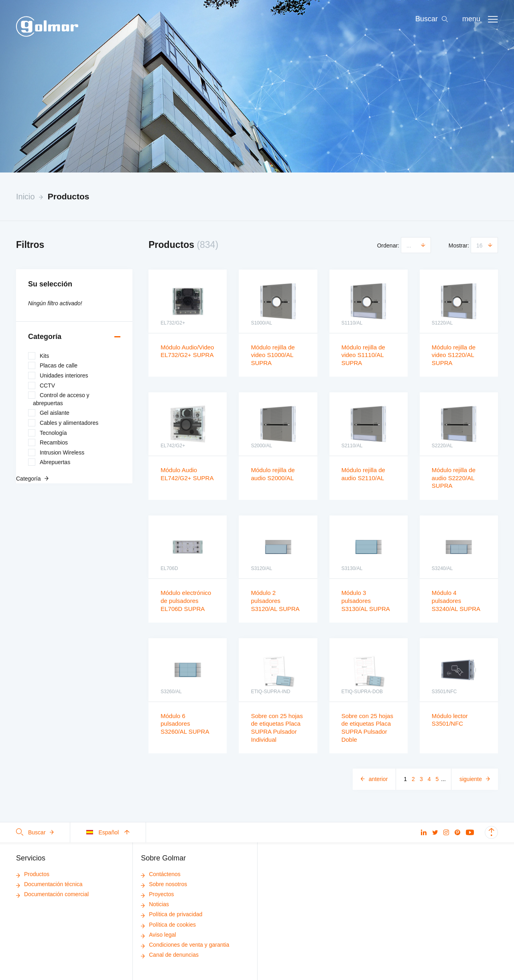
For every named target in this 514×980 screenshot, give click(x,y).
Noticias (155, 904)
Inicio (25, 197)
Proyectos (157, 894)
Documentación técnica (49, 884)
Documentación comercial (52, 894)
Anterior (378, 779)
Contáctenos (161, 874)
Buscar (35, 832)
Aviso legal (158, 935)
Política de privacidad (172, 914)
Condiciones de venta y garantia (185, 945)
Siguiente (471, 779)
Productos (69, 196)
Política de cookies (168, 925)
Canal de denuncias (170, 955)
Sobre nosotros (164, 884)
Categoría (45, 337)
